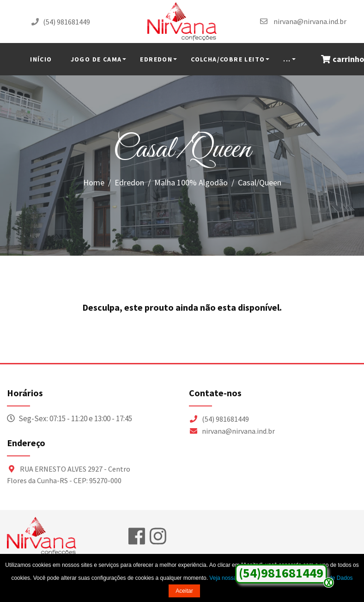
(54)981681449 (281, 573)
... (287, 59)
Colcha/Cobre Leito (228, 59)
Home (94, 182)
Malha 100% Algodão (191, 182)
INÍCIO (41, 59)
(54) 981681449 (67, 22)
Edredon (156, 59)
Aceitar (184, 591)
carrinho (343, 59)
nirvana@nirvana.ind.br (310, 21)
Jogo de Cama (96, 59)
